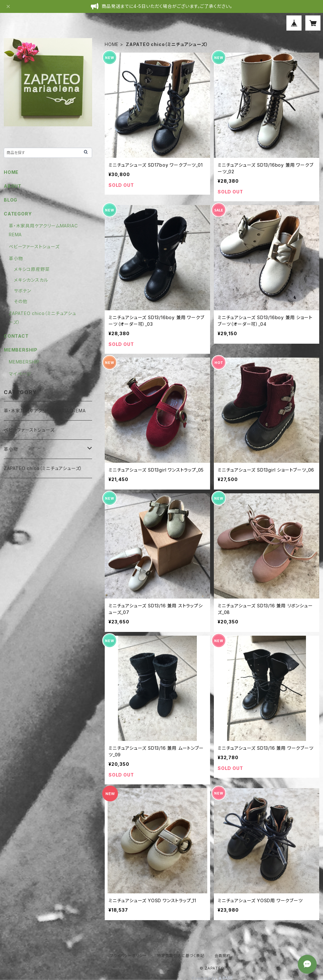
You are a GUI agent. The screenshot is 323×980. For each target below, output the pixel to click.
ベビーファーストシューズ (34, 246)
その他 (21, 301)
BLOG (11, 200)
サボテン (23, 291)
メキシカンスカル (31, 280)
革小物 (16, 258)
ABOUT (13, 186)
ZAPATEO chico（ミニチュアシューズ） (43, 468)
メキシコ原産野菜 (32, 269)
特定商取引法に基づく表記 (181, 956)
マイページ (20, 374)
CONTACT (16, 336)
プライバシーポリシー (128, 956)
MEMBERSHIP (24, 362)
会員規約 (223, 956)
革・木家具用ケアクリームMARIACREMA (45, 411)
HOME (112, 44)
